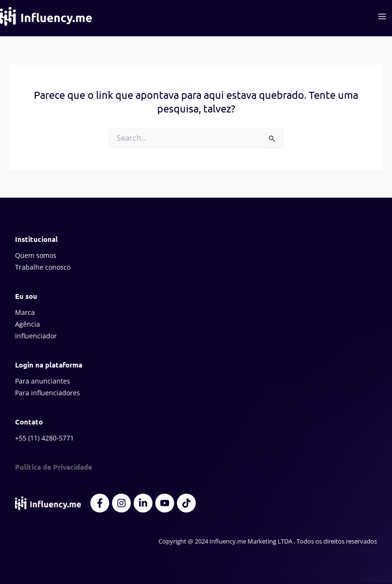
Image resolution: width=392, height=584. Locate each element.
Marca (25, 312)
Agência (28, 324)
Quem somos (36, 255)
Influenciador (36, 336)
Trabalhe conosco (43, 267)
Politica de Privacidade (54, 467)
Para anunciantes (43, 381)
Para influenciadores (48, 393)
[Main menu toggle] (382, 16)
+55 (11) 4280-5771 (44, 438)
